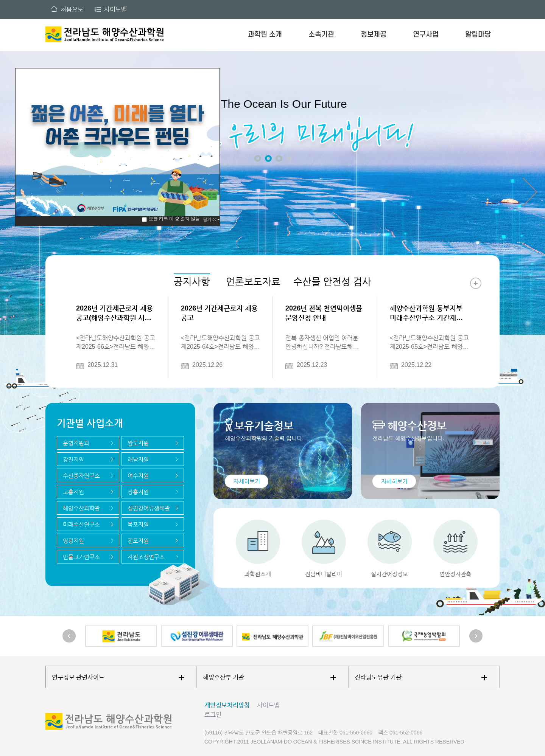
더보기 (476, 283)
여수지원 (138, 476)
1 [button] (258, 158)
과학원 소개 (265, 35)
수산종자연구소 (81, 476)
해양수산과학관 (81, 508)
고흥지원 (73, 492)
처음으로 (72, 9)
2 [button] (268, 158)
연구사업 (426, 35)
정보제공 (374, 35)
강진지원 (73, 459)
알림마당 (478, 35)
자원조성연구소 (146, 557)
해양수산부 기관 (269, 677)
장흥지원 (138, 492)
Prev (69, 636)
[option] (272, 195)
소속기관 (321, 35)
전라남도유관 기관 (421, 677)
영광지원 (73, 541)
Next (476, 636)
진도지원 (138, 541)
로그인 (213, 715)
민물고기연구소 (81, 557)
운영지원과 (76, 443)
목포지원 (138, 524)
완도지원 (138, 443)
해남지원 (138, 459)
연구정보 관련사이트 (118, 677)
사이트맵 (115, 9)
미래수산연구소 (81, 524)
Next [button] (530, 192)
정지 (289, 158)
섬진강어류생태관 (149, 508)
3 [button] (279, 158)
